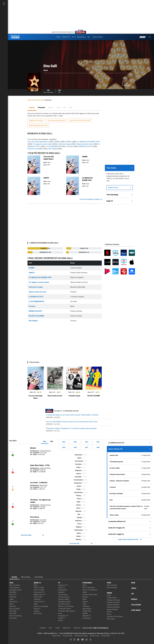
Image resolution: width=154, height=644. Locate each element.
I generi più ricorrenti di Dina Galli (80, 120)
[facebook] (71, 640)
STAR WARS (136, 610)
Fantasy (78, 496)
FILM (11, 583)
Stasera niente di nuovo (85, 144)
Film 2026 (13, 613)
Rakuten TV (87, 616)
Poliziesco (78, 521)
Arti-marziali (79, 461)
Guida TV (37, 609)
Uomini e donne (64, 597)
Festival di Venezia (113, 600)
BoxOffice (13, 592)
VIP (132, 594)
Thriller (78, 536)
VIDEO (134, 588)
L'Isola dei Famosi (64, 609)
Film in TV (13, 595)
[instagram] (74, 640)
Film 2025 (13, 611)
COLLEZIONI (136, 605)
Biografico (78, 470)
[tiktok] (87, 640)
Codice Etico (56, 636)
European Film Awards (115, 617)
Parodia (79, 518)
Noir (79, 514)
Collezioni (13, 597)
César (109, 614)
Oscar (109, 595)
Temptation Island (64, 602)
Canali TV (62, 618)
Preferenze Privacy (81, 636)
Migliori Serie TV (40, 595)
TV (59, 583)
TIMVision (86, 606)
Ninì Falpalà (53, 149)
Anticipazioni (63, 590)
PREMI (109, 593)
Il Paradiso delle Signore (67, 611)
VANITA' (69, 142)
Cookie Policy (95, 636)
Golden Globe (112, 598)
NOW (84, 599)
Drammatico (78, 483)
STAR (109, 583)
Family (78, 489)
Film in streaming (15, 616)
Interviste (13, 606)
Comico (78, 474)
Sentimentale (78, 530)
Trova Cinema (14, 587)
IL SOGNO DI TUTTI (36, 297)
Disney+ (85, 597)
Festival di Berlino (113, 605)
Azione (78, 467)
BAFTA (109, 612)
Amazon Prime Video (90, 595)
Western (78, 539)
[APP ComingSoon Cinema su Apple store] (115, 628)
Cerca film (13, 618)
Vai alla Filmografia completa (91, 199)
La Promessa (63, 595)
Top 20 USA (38, 597)
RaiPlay (85, 613)
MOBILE (134, 599)
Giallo (78, 502)
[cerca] (150, 37)
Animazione (78, 455)
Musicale (78, 511)
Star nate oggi (112, 587)
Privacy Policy (68, 636)
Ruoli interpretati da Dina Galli (38, 125)
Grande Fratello (64, 599)
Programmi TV (63, 616)
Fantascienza (78, 492)
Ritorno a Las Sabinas (66, 606)
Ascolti (60, 620)
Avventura (78, 464)
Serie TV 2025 (39, 587)
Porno (79, 524)
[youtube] (82, 640)
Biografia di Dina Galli (36, 120)
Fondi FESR (106, 636)
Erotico (79, 486)
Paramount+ (87, 618)
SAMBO (57, 142)
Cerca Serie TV (39, 592)
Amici (60, 613)
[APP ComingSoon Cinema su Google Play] (129, 628)
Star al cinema (112, 585)
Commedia (78, 477)
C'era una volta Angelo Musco (38, 142)
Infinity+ (85, 602)
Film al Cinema (15, 585)
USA (52, 441)
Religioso (79, 527)
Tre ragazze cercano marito (42, 144)
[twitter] (91, 640)
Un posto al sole (64, 604)
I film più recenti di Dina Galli (56, 120)
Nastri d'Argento (112, 609)
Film (59, 91)
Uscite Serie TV (39, 602)
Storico (79, 533)
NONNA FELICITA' (85, 146)
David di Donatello (113, 607)
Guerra (78, 505)
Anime (79, 458)
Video (11, 599)
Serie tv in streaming (41, 606)
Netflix (85, 592)
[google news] (78, 640)
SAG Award (111, 619)
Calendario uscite (16, 590)
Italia (45, 441)
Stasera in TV (63, 585)
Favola (79, 499)
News (11, 604)
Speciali (37, 611)
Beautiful (61, 592)
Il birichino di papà (64, 144)
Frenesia (70, 146)
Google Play (87, 611)
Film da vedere (15, 609)
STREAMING (87, 583)
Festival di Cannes (113, 602)
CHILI (85, 604)
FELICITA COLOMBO (35, 149)
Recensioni (13, 602)
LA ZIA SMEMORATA (53, 146)
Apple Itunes (87, 609)
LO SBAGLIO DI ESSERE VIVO (89, 142)
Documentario (78, 480)
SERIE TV (37, 583)
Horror (78, 508)
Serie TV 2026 (39, 590)
